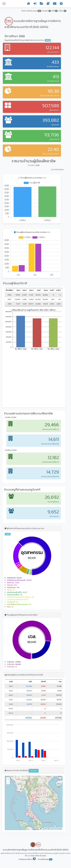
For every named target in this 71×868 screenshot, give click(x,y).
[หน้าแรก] (28, 4)
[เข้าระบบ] (35, 4)
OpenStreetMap (56, 829)
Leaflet (44, 829)
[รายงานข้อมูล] (42, 4)
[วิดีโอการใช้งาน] (55, 4)
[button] (29, 784)
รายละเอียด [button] (34, 771)
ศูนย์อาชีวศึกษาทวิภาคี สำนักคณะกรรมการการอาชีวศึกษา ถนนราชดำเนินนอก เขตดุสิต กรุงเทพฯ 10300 (36, 853)
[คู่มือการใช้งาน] (48, 4)
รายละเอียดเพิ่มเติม (57, 170)
